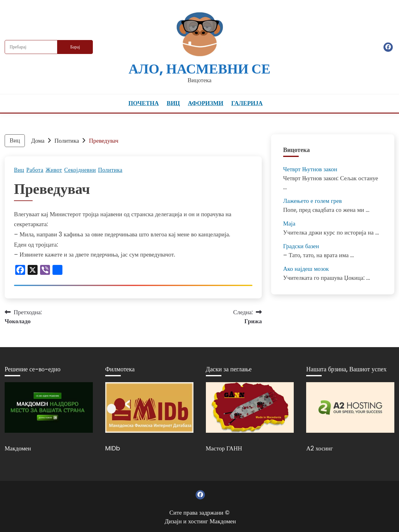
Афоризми (206, 103)
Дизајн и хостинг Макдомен (200, 521)
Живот (54, 170)
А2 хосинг (320, 448)
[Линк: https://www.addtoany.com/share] (57, 271)
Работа (35, 170)
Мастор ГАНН (224, 448)
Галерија (247, 103)
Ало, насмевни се (199, 69)
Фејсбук (388, 47)
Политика (110, 170)
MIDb (113, 448)
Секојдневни (80, 170)
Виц (173, 103)
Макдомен (18, 448)
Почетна (143, 103)
